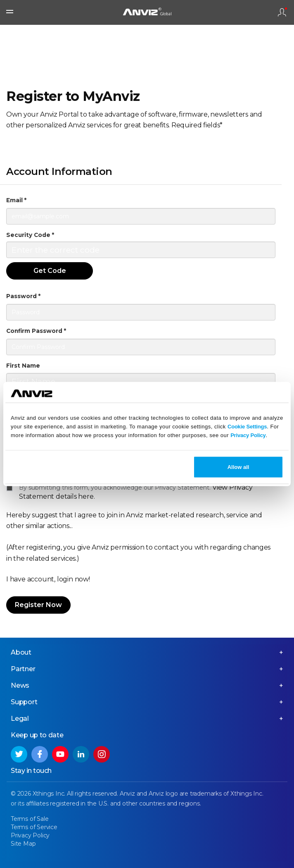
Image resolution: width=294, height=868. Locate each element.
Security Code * (30, 235)
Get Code (50, 271)
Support (24, 702)
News (20, 685)
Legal (20, 719)
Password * (23, 296)
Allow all (238, 467)
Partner (23, 669)
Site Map (23, 844)
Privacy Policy (248, 435)
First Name (23, 366)
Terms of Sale (30, 819)
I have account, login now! (48, 579)
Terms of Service (34, 827)
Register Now (38, 605)
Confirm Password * (36, 331)
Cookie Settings (247, 426)
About (21, 652)
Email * (16, 200)
